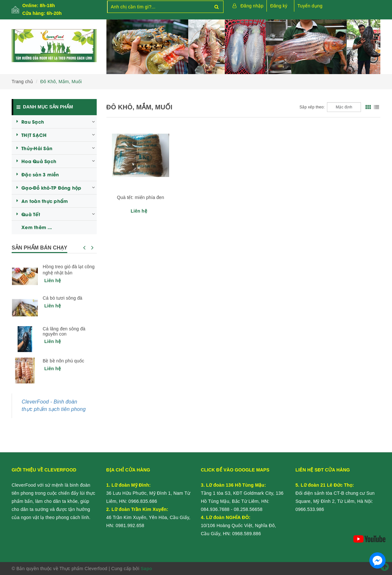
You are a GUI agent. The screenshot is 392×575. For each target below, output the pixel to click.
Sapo (146, 569)
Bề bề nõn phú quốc (64, 361)
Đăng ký (279, 6)
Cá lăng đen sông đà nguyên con (64, 331)
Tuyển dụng (310, 6)
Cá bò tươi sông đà (62, 298)
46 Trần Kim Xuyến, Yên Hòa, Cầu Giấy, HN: (148, 517)
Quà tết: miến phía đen (140, 197)
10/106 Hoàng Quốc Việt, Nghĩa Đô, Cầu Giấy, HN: (239, 525)
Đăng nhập (252, 6)
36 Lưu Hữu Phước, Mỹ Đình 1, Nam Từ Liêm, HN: (148, 493)
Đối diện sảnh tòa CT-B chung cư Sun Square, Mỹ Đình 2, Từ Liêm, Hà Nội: (335, 493)
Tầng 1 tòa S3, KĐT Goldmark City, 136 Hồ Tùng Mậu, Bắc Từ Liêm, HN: (242, 493)
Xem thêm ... (37, 227)
